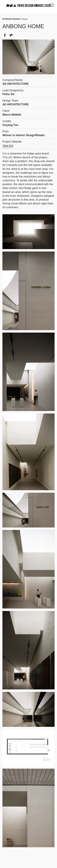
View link (8, 146)
